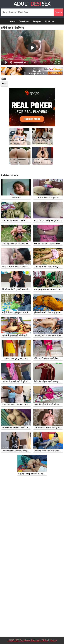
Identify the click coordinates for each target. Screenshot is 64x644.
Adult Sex (32, 4)
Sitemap (53, 640)
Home (12, 21)
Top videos (24, 21)
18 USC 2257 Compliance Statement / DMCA (28, 640)
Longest (37, 21)
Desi (4, 84)
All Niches (50, 21)
